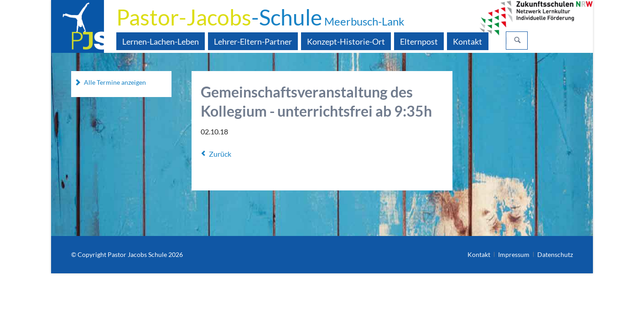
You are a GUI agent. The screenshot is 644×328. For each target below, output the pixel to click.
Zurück (220, 154)
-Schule (260, 17)
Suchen (518, 41)
